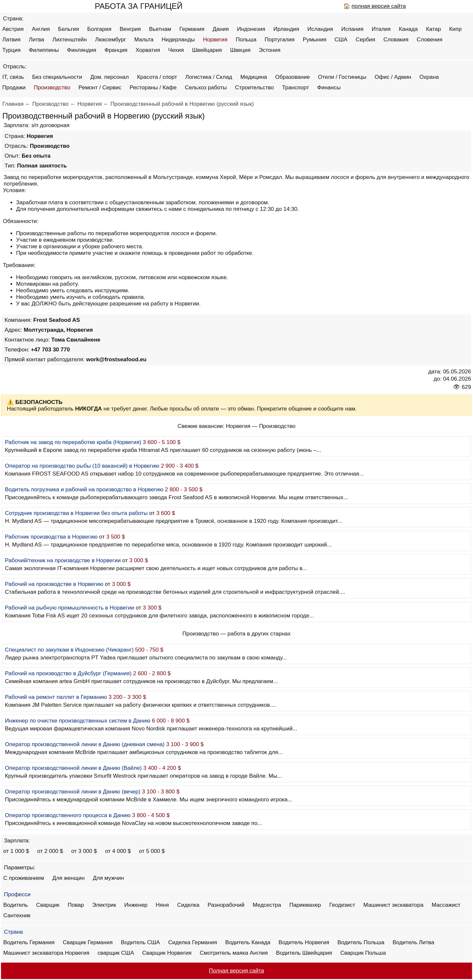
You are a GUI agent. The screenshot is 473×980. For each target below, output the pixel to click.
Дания (221, 29)
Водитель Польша (361, 942)
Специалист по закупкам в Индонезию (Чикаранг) (69, 650)
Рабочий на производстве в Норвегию (54, 584)
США (341, 40)
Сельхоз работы (206, 88)
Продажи (14, 88)
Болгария (100, 29)
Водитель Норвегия (304, 942)
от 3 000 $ (84, 851)
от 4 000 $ (118, 851)
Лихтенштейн (70, 40)
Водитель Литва (413, 942)
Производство (52, 88)
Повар (76, 905)
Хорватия (148, 50)
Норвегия (215, 40)
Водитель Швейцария (304, 953)
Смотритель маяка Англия (234, 953)
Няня (162, 905)
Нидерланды (178, 40)
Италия (381, 29)
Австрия (13, 29)
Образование (293, 77)
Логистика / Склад (209, 77)
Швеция (240, 50)
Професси (17, 894)
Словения (430, 40)
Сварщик (48, 905)
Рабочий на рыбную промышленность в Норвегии (70, 608)
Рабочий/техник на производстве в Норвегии (63, 560)
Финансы (329, 88)
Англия (41, 29)
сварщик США (116, 953)
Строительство (254, 88)
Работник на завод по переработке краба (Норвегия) (73, 442)
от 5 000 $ (152, 851)
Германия (192, 29)
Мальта (144, 40)
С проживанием (24, 878)
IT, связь (13, 77)
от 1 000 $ (16, 851)
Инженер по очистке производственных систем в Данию (78, 721)
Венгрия (130, 29)
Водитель (16, 905)
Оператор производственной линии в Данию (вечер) (73, 792)
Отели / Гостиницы (342, 77)
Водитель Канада (248, 942)
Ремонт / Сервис (100, 88)
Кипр (455, 29)
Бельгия (69, 29)
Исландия (320, 29)
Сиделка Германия (193, 942)
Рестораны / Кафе (153, 88)
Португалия (280, 40)
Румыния (315, 40)
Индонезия (251, 29)
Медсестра (267, 905)
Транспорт (296, 88)
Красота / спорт (157, 77)
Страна (13, 932)
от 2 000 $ (50, 851)
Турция (11, 50)
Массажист (446, 905)
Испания (352, 29)
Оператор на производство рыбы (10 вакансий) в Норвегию (82, 466)
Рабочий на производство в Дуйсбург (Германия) (68, 673)
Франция (116, 50)
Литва (37, 40)
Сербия (366, 40)
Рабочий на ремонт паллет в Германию (56, 697)
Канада (408, 29)
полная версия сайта (379, 6)
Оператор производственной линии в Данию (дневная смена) (85, 744)
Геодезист (342, 905)
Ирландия (286, 29)
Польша (246, 40)
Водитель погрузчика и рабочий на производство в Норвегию (84, 490)
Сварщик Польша (363, 953)
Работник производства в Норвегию (51, 537)
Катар (434, 29)
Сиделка (188, 905)
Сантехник (17, 915)
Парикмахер (305, 905)
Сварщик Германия (88, 942)
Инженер (136, 905)
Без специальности (57, 77)
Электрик (104, 905)
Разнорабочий (226, 905)
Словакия (396, 40)
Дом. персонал (110, 77)
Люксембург (110, 40)
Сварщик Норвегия (167, 953)
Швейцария (207, 50)
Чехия (176, 50)
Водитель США (140, 942)
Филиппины (44, 50)
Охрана (429, 77)
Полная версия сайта (236, 971)
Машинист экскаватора (393, 905)
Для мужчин (109, 878)
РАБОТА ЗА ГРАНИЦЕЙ (138, 6)
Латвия (11, 40)
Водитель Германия (29, 942)
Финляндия (82, 50)
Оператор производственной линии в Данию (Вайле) (73, 768)
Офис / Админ (393, 77)
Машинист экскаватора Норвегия (46, 953)
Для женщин (68, 878)
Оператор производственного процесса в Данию (68, 815)
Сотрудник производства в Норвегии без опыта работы (76, 513)
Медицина (254, 77)
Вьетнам (160, 29)
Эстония (270, 50)
